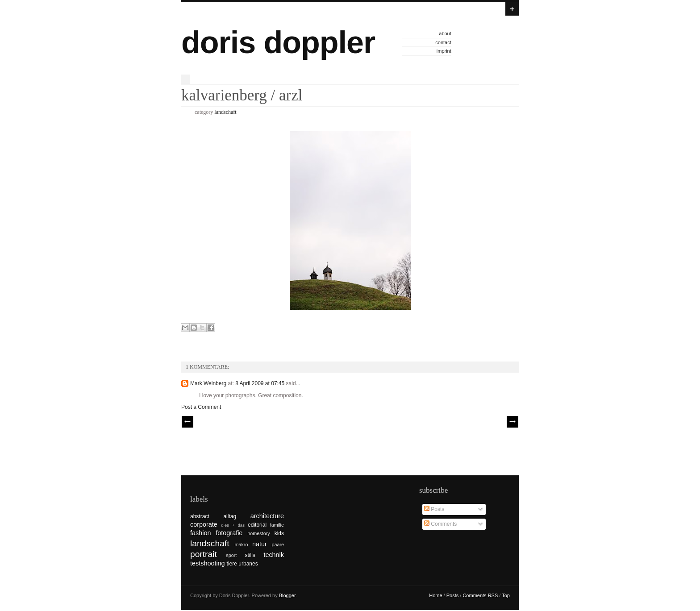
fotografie (229, 533)
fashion (200, 533)
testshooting (208, 563)
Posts (434, 509)
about (445, 33)
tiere (232, 564)
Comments (440, 524)
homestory (258, 533)
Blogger (287, 595)
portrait (204, 554)
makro (241, 544)
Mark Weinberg (208, 383)
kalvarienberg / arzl (242, 95)
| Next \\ (512, 422)
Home (435, 595)
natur (260, 544)
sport (231, 555)
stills (250, 555)
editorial (257, 525)
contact (443, 42)
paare (278, 544)
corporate (204, 524)
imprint (444, 51)
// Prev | (187, 422)
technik (274, 555)
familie (277, 525)
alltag (230, 516)
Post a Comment (201, 407)
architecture (267, 516)
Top (506, 595)
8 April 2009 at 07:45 (260, 383)
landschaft (225, 112)
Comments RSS (480, 595)
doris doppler (278, 42)
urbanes (248, 564)
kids (279, 533)
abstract (200, 516)
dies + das (233, 525)
